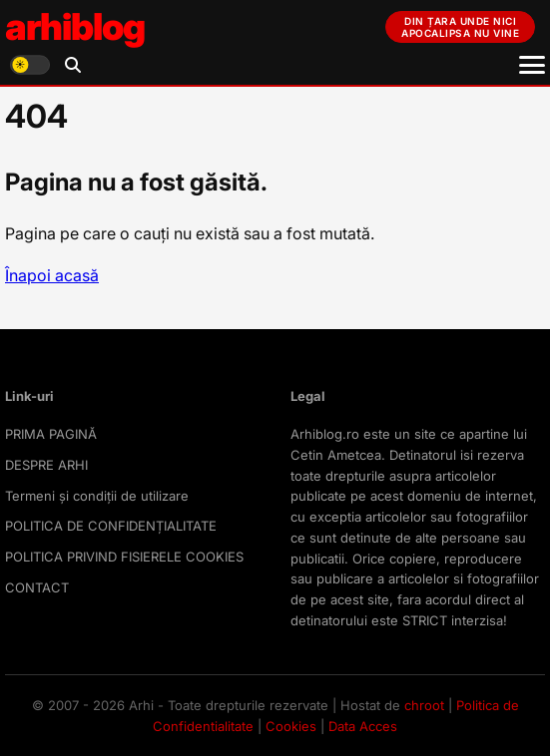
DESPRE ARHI (46, 465)
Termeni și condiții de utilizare (97, 496)
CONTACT (37, 587)
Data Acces (363, 726)
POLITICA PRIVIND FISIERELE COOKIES (124, 557)
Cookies (291, 726)
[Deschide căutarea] (73, 65)
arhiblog (75, 26)
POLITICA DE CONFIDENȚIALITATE (111, 526)
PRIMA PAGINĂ (51, 434)
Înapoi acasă (52, 275)
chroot (424, 705)
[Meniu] (532, 65)
